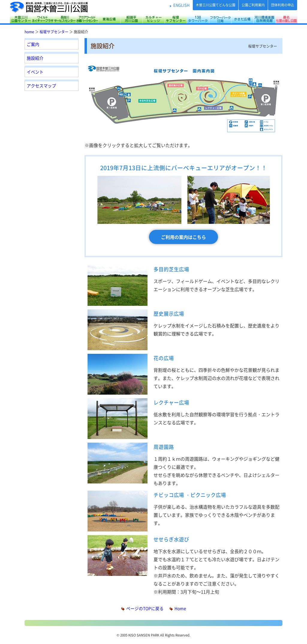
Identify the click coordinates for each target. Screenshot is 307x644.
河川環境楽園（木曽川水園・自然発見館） (264, 19)
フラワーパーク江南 (220, 19)
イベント (35, 72)
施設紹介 (35, 58)
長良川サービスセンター (65, 19)
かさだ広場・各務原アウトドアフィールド (242, 19)
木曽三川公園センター (21, 19)
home (29, 32)
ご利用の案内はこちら (183, 237)
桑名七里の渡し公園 (286, 19)
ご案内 (33, 44)
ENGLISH (181, 5)
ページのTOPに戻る (143, 608)
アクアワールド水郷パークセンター (87, 19)
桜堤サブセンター (176, 19)
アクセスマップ (41, 86)
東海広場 (109, 19)
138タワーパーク (198, 19)
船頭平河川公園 (131, 19)
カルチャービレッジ (153, 19)
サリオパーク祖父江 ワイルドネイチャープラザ (43, 19)
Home (178, 608)
